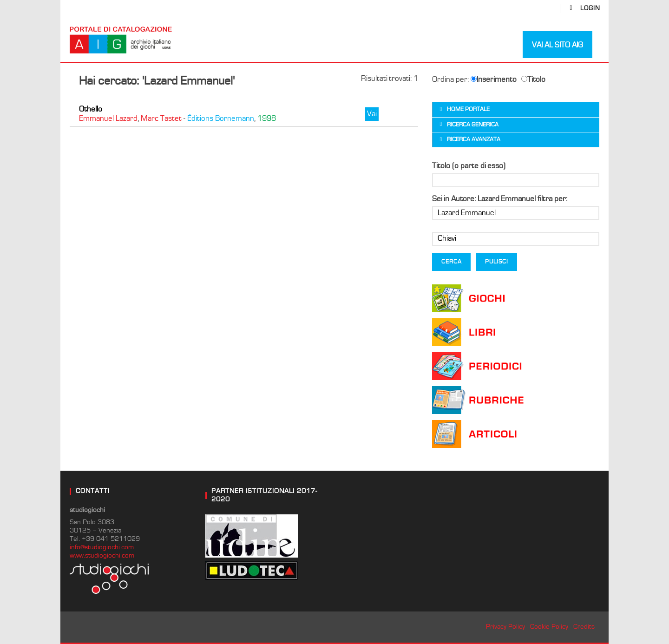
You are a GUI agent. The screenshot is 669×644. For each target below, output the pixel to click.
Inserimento (494, 79)
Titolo (533, 79)
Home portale (468, 109)
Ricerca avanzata (474, 140)
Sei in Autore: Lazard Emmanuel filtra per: (500, 199)
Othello (91, 109)
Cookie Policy (549, 627)
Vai (372, 114)
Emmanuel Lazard (108, 118)
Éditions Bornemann (221, 118)
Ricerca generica (473, 125)
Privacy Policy (505, 627)
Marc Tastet (161, 118)
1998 (267, 118)
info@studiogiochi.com (102, 547)
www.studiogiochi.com (102, 555)
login (590, 8)
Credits (584, 627)
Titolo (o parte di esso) (469, 166)
